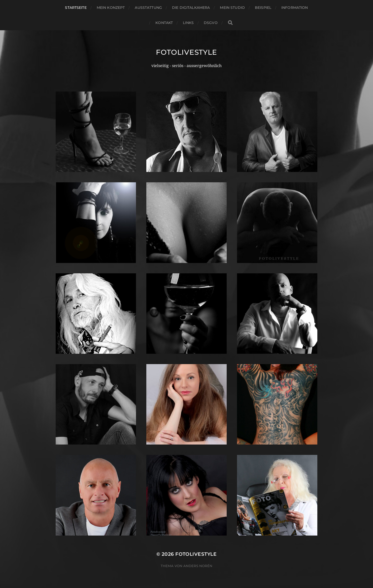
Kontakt (164, 23)
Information (295, 8)
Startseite (76, 8)
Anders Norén (198, 566)
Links (188, 23)
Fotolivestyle (186, 52)
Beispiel (263, 8)
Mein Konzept (111, 8)
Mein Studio (232, 8)
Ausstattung (148, 8)
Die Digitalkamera (191, 8)
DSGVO (211, 23)
